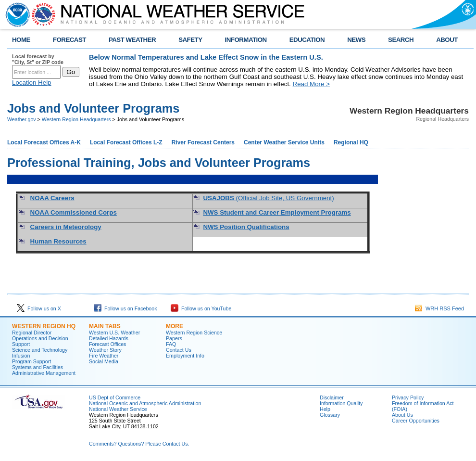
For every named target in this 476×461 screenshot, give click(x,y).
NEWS (356, 40)
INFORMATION (246, 40)
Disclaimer (332, 397)
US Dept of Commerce (115, 397)
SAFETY (190, 40)
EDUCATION (307, 40)
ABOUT (447, 40)
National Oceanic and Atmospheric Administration (145, 403)
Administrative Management (44, 373)
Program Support (31, 361)
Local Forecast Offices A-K (44, 142)
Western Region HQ (44, 326)
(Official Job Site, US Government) (268, 198)
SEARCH (401, 40)
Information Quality (341, 403)
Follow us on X (39, 308)
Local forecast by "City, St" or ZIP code (38, 59)
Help (325, 409)
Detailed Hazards (109, 338)
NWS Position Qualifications (246, 227)
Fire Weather (104, 356)
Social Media (104, 361)
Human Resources (58, 241)
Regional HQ (351, 142)
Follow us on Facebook (125, 308)
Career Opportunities (416, 421)
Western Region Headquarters (76, 119)
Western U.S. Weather (114, 333)
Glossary (330, 415)
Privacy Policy (408, 397)
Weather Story (105, 350)
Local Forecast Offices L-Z (126, 142)
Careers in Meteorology (66, 227)
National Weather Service (118, 409)
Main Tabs (105, 326)
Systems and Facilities (38, 367)
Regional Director (32, 333)
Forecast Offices (107, 344)
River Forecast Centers (203, 142)
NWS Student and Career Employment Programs (277, 212)
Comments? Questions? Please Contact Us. (139, 444)
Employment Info (185, 356)
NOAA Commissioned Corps (74, 212)
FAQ (171, 344)
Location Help (32, 83)
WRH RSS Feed (439, 308)
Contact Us (179, 350)
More (175, 326)
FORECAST (69, 40)
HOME (21, 40)
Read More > (311, 84)
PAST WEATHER (132, 40)
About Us (402, 415)
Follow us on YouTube (201, 308)
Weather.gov (22, 119)
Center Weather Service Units (284, 142)
